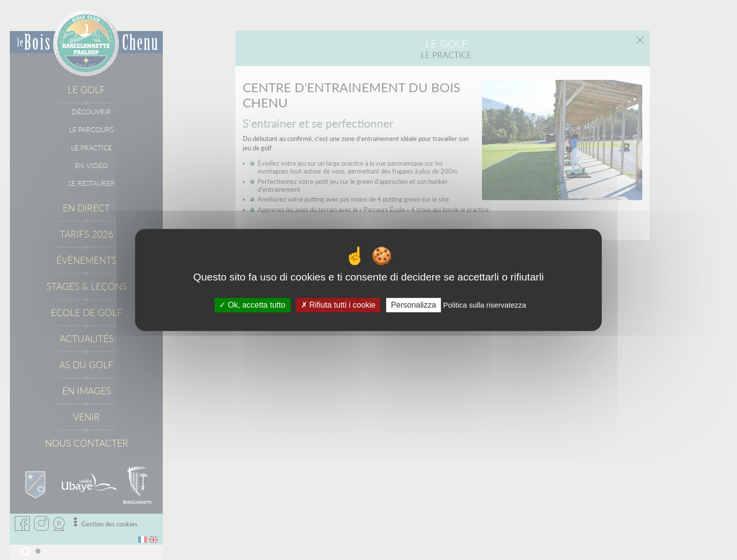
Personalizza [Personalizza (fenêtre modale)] (413, 305)
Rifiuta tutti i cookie (338, 305)
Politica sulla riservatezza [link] (484, 305)
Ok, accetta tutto (252, 305)
